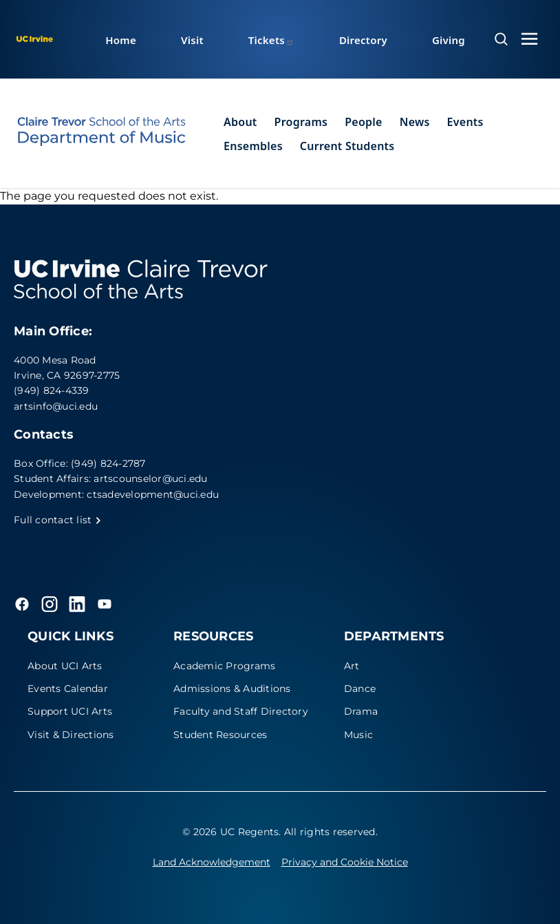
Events (465, 122)
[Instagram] (50, 604)
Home (121, 40)
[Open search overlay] (501, 39)
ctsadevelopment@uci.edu (153, 494)
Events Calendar (68, 689)
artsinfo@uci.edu (56, 406)
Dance (360, 689)
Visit (192, 40)
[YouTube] (105, 604)
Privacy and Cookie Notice (345, 862)
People (363, 122)
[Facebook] (22, 604)
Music (358, 735)
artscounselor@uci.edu (150, 479)
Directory (363, 40)
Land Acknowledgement (212, 862)
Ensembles (253, 146)
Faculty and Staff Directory (241, 711)
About (240, 122)
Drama (361, 711)
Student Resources (220, 735)
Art (352, 666)
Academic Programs (224, 666)
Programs (301, 122)
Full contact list (58, 520)
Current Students (347, 146)
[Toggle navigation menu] (530, 39)
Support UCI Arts (70, 711)
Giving (449, 40)
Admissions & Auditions (232, 689)
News (415, 122)
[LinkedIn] (77, 604)
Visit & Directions (71, 735)
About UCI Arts (65, 666)
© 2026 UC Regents (230, 832)
